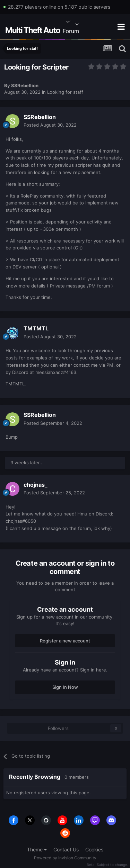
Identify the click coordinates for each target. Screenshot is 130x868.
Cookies (94, 849)
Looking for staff (65, 92)
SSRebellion (25, 85)
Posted (50, 125)
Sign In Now (65, 687)
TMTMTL (36, 328)
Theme (37, 849)
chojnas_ (36, 485)
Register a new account (65, 641)
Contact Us (66, 849)
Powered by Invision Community (65, 858)
